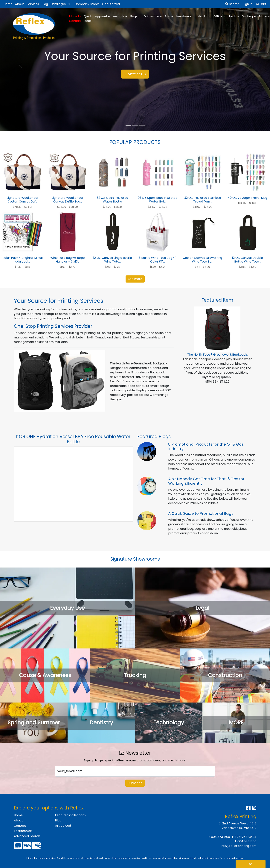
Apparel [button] (101, 16)
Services (33, 4)
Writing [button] (248, 16)
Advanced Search (27, 836)
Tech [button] (232, 16)
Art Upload (63, 826)
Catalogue (58, 4)
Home (8, 4)
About (19, 4)
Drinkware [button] (151, 16)
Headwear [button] (184, 16)
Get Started (111, 4)
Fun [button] (167, 16)
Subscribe (135, 783)
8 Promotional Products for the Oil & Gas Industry (206, 447)
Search (232, 4)
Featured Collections (70, 815)
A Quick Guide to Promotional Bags (201, 513)
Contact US (135, 74)
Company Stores (87, 4)
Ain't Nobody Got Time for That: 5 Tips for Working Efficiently (206, 481)
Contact (20, 826)
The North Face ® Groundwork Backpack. (217, 355)
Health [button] (202, 16)
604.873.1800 (221, 837)
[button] (20, 65)
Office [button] (218, 16)
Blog (45, 4)
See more (135, 279)
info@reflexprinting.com (239, 846)
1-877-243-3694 (244, 837)
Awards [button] (119, 16)
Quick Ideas (88, 19)
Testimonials (23, 831)
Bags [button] (134, 16)
